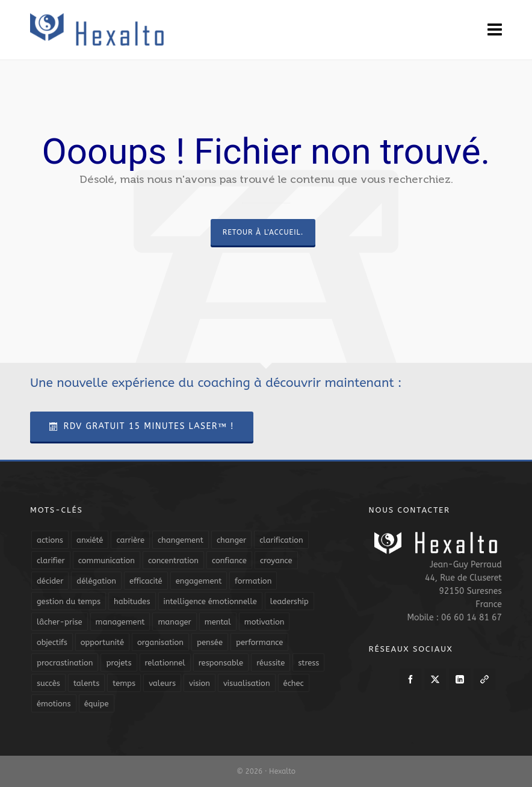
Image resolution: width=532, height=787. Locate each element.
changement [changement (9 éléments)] (181, 540)
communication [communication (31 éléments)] (107, 560)
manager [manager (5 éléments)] (174, 622)
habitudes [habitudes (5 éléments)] (132, 601)
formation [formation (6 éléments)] (253, 581)
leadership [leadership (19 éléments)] (289, 601)
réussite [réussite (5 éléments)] (271, 663)
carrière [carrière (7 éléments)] (130, 540)
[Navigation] (495, 30)
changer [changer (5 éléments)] (231, 540)
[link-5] (484, 679)
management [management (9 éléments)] (120, 622)
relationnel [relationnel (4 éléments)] (165, 663)
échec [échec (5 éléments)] (294, 683)
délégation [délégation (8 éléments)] (96, 581)
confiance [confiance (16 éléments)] (229, 560)
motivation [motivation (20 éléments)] (264, 622)
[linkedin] (460, 679)
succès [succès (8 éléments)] (48, 683)
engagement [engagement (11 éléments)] (199, 581)
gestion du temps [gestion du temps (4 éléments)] (69, 601)
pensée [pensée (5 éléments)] (210, 642)
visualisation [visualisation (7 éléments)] (247, 683)
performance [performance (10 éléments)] (259, 642)
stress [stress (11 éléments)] (308, 663)
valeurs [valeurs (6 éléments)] (162, 683)
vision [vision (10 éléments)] (199, 683)
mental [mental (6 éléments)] (218, 622)
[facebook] (410, 679)
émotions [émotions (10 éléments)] (54, 704)
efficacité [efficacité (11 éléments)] (146, 581)
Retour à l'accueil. (263, 232)
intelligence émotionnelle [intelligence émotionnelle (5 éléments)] (210, 601)
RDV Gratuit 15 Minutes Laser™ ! (142, 426)
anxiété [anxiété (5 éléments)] (90, 540)
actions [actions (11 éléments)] (50, 540)
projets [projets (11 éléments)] (119, 663)
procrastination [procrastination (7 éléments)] (65, 663)
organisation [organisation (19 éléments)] (160, 642)
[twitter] (435, 679)
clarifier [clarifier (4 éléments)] (51, 560)
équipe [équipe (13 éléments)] (97, 704)
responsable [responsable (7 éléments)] (221, 663)
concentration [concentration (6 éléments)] (173, 560)
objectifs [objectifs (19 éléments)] (52, 642)
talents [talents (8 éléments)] (86, 683)
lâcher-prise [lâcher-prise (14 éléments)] (60, 622)
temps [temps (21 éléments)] (124, 683)
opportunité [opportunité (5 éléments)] (102, 642)
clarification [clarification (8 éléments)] (281, 540)
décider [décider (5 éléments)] (50, 581)
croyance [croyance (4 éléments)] (276, 560)
